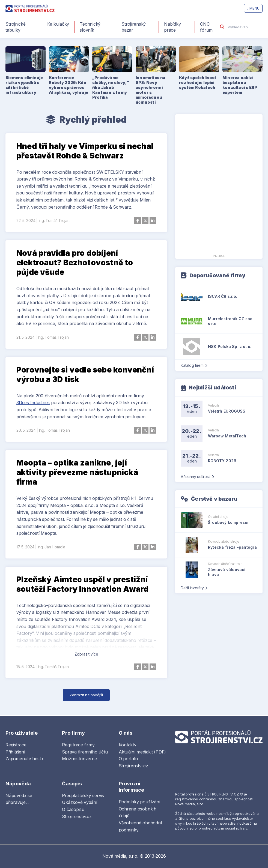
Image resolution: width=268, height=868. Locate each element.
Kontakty (128, 745)
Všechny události (197, 477)
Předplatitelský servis (83, 795)
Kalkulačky (58, 24)
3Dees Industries (33, 403)
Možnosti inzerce (79, 759)
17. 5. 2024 (25, 547)
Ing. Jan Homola (51, 547)
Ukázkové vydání (79, 802)
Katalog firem (194, 365)
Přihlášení (15, 752)
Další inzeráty (194, 588)
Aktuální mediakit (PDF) (142, 752)
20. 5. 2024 (26, 430)
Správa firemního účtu (85, 752)
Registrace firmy (78, 745)
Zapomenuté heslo (24, 759)
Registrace (16, 745)
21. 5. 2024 (25, 337)
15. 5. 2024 (25, 667)
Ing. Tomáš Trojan (54, 220)
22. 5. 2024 (26, 220)
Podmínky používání (139, 802)
